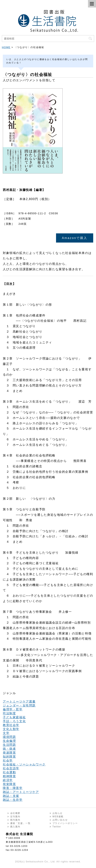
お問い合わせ (60, 820)
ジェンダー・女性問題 (19, 705)
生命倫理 (9, 741)
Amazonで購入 (75, 238)
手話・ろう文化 (14, 721)
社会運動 (9, 772)
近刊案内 (15, 817)
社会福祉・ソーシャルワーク (24, 764)
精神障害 (9, 776)
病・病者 (9, 749)
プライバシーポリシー (65, 823)
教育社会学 (11, 725)
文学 (6, 733)
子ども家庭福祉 (14, 717)
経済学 (8, 780)
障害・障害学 (13, 788)
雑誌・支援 (11, 796)
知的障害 (9, 757)
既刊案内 (15, 820)
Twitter (57, 827)
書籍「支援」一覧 (20, 823)
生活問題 (9, 745)
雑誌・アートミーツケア (21, 792)
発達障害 (9, 753)
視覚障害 (9, 784)
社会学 (8, 760)
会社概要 (15, 813)
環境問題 (9, 737)
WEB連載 (58, 817)
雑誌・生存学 (13, 800)
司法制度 (9, 713)
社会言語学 (11, 768)
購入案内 (15, 827)
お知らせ (58, 813)
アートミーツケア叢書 (19, 702)
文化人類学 (11, 729)
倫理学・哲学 (13, 709)
